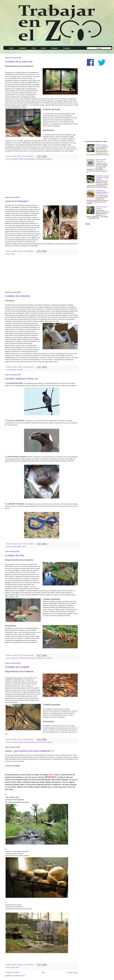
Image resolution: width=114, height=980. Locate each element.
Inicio (43, 973)
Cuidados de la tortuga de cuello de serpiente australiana (102, 178)
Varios (13, 254)
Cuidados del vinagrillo (17, 667)
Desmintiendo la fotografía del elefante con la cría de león (102, 192)
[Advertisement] (42, 179)
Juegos (13, 967)
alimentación (15, 159)
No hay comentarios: (28, 156)
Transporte (20, 370)
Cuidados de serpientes (18, 296)
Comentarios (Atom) (19, 976)
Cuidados (21, 159)
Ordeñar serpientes (101, 145)
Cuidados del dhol (15, 555)
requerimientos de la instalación (44, 159)
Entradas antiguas (73, 973)
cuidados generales (29, 159)
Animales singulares (17, 546)
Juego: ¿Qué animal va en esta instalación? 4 (29, 751)
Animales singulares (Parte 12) (21, 379)
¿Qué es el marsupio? (17, 201)
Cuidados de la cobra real (19, 62)
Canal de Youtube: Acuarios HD (101, 160)
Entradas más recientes (12, 973)
